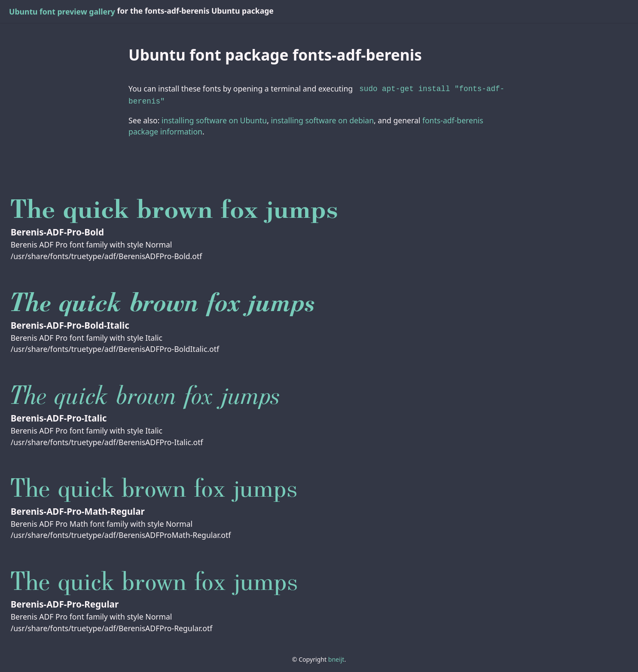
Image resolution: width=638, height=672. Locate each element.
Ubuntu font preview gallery (62, 12)
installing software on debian (322, 119)
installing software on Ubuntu (214, 119)
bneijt (336, 658)
